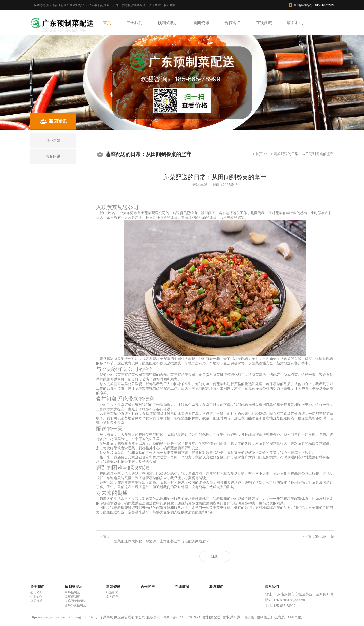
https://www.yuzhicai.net (48, 617)
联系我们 (295, 23)
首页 (107, 23)
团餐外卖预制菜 (75, 605)
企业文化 (36, 597)
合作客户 (233, 23)
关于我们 (134, 23)
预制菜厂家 (232, 617)
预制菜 (249, 617)
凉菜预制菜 (72, 597)
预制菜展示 (168, 23)
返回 (215, 556)
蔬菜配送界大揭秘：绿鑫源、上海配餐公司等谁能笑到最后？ (162, 541)
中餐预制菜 (72, 592)
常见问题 (112, 597)
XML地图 (295, 617)
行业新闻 (112, 592)
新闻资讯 (201, 23)
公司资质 (36, 601)
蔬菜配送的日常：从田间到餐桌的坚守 (304, 154)
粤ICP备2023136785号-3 (182, 617)
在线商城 (264, 23)
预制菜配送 (212, 617)
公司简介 (36, 592)
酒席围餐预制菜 (75, 601)
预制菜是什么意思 (271, 617)
